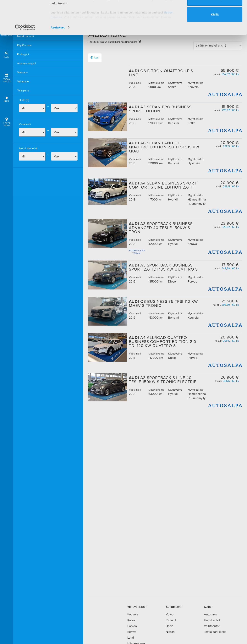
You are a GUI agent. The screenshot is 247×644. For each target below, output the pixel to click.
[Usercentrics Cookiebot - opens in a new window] (25, 57)
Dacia (170, 626)
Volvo (170, 614)
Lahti (131, 637)
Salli (215, 12)
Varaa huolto (7, 77)
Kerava (132, 632)
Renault (171, 620)
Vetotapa (22, 72)
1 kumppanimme (71, 14)
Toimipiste (23, 91)
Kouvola (133, 614)
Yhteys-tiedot (7, 121)
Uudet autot (212, 620)
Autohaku (211, 614)
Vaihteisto (23, 81)
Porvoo (132, 626)
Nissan (170, 632)
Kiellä (215, 44)
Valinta (215, 28)
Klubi (7, 99)
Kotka (131, 620)
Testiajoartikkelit (215, 632)
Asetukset (58, 57)
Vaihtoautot (212, 626)
